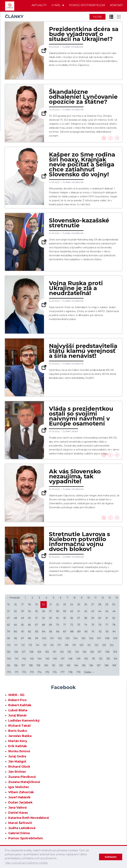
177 (63, 672)
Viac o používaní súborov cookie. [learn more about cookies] (27, 863)
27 (93, 604)
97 (22, 638)
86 (58, 632)
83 (37, 632)
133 (69, 652)
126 (16, 652)
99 (37, 638)
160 (46, 665)
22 (58, 604)
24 (72, 604)
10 (89, 598)
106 (91, 638)
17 (22, 604)
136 (92, 652)
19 (36, 604)
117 (59, 645)
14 (117, 598)
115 (45, 645)
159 (38, 665)
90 (86, 632)
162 (61, 665)
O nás (58, 5)
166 (91, 665)
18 (29, 604)
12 (103, 598)
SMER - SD (16, 695)
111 (16, 645)
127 (24, 652)
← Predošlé (13, 598)
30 (114, 604)
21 (51, 604)
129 (39, 652)
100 (44, 638)
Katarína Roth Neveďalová (29, 818)
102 (60, 638)
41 (79, 611)
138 (107, 652)
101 (52, 638)
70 (58, 625)
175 (47, 672)
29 (107, 604)
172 (24, 672)
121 (89, 645)
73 (79, 625)
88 (72, 632)
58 (86, 618)
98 (30, 638)
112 (23, 645)
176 (55, 672)
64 (15, 625)
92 (100, 632)
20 (43, 604)
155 (8, 665)
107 (99, 638)
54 (58, 618)
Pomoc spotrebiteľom (87, 5)
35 (36, 611)
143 (32, 659)
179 (78, 672)
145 (47, 659)
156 (16, 665)
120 (82, 645)
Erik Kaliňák (18, 746)
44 (100, 611)
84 (44, 632)
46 (114, 611)
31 (8, 611)
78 (114, 625)
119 (74, 645)
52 (44, 618)
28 (100, 604)
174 (39, 672)
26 (86, 604)
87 (65, 632)
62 (114, 618)
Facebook (77, 47)
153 (108, 659)
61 (107, 618)
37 (51, 611)
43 (93, 611)
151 (94, 659)
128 (31, 652)
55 (65, 618)
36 (43, 611)
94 (114, 632)
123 (104, 645)
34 (30, 611)
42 (86, 611)
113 (30, 645)
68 (43, 625)
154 (115, 659)
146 (55, 659)
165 (84, 665)
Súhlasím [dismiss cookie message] (111, 857)
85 (51, 632)
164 (76, 665)
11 (96, 598)
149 (78, 659)
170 (9, 672)
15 (8, 604)
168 (106, 665)
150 (86, 659)
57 (79, 618)
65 (22, 625)
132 (62, 652)
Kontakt (116, 5)
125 (9, 652)
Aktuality (39, 5)
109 (115, 638)
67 (36, 625)
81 (23, 632)
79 (8, 632)
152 (101, 659)
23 (65, 604)
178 (70, 672)
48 (15, 618)
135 (84, 652)
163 (68, 665)
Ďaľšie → (89, 672)
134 (77, 652)
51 (36, 618)
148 (70, 659)
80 (16, 632)
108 (107, 638)
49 (22, 618)
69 (51, 625)
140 (9, 659)
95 (8, 638)
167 (99, 665)
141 (17, 659)
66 (29, 625)
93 (107, 632)
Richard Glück (19, 767)
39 (65, 611)
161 (54, 665)
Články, (67, 47)
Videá (75, 431)
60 (100, 618)
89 (79, 632)
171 (17, 672)
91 (93, 632)
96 (15, 638)
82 (30, 632)
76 (100, 625)
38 (58, 611)
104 (75, 638)
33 (22, 611)
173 (32, 672)
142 (24, 659)
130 (47, 652)
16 (15, 604)
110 (9, 645)
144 (40, 659)
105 (83, 638)
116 (52, 645)
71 (65, 625)
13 (110, 598)
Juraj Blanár (18, 715)
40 (72, 611)
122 (96, 645)
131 (54, 652)
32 (15, 611)
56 (72, 618)
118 (66, 645)
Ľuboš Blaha (18, 710)
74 (86, 625)
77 (107, 625)
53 (51, 618)
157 (23, 665)
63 (8, 625)
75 (93, 625)
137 (99, 652)
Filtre (97, 17)
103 (67, 638)
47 (8, 618)
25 (79, 604)
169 (114, 665)
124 (112, 645)
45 (107, 611)
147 (63, 659)
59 (93, 618)
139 (115, 652)
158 (31, 665)
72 (72, 625)
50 (30, 618)
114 (37, 645)
